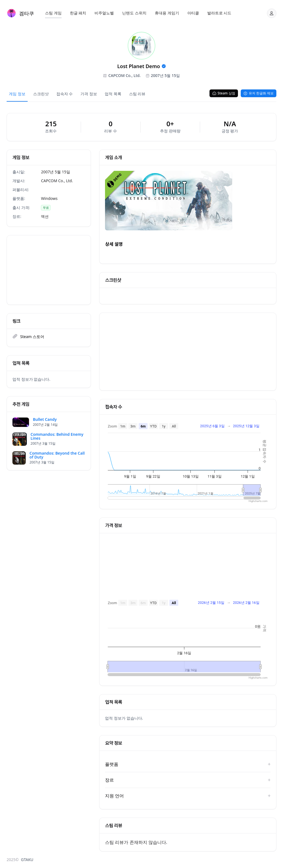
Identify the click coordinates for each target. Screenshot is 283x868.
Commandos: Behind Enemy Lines (57, 436)
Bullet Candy (45, 419)
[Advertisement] (49, 270)
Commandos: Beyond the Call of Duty (57, 455)
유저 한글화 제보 (259, 93)
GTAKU (27, 860)
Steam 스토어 (32, 337)
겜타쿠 (27, 13)
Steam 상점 (224, 93)
